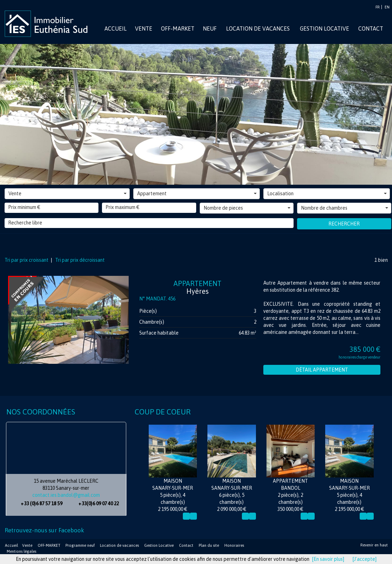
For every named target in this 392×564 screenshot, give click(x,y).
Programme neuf (80, 545)
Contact (186, 545)
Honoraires (234, 545)
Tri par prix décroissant (79, 260)
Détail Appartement (322, 370)
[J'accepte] (365, 559)
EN (387, 7)
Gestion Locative (159, 545)
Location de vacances (119, 545)
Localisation (327, 194)
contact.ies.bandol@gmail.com (66, 495)
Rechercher (344, 224)
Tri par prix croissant (27, 260)
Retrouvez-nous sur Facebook (44, 530)
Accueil (11, 545)
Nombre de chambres (345, 208)
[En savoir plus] (328, 559)
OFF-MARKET (49, 545)
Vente (68, 194)
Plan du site (209, 545)
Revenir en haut (374, 545)
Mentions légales (21, 551)
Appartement (197, 194)
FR (378, 7)
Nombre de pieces (247, 208)
